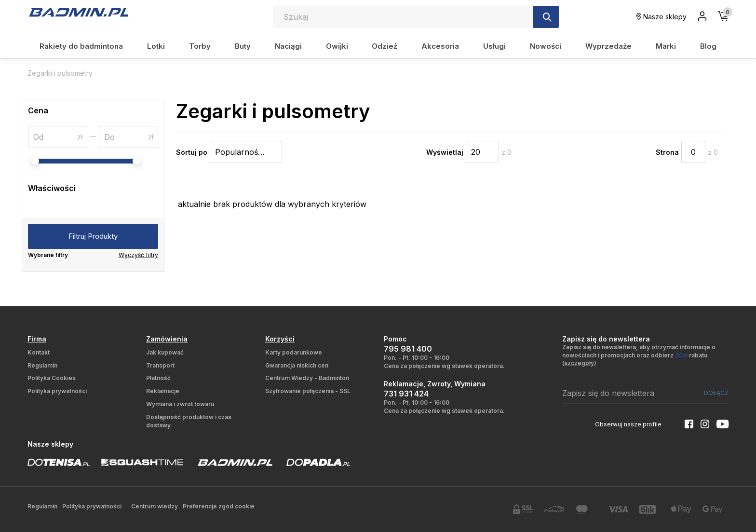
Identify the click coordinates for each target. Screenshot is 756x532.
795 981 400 (408, 349)
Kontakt (39, 352)
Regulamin (42, 365)
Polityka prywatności (57, 391)
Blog (708, 46)
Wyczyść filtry (138, 255)
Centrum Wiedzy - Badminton (307, 378)
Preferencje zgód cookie (219, 506)
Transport (160, 365)
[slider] (35, 161)
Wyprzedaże (608, 46)
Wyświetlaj (445, 152)
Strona (667, 152)
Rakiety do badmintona (81, 46)
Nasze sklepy (661, 17)
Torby (200, 46)
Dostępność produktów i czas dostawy (189, 421)
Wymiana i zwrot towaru (180, 404)
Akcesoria (440, 46)
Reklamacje (163, 391)
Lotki (156, 46)
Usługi (494, 46)
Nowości (546, 46)
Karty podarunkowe (294, 352)
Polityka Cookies (52, 378)
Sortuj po (192, 152)
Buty (243, 46)
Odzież (385, 46)
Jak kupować (165, 352)
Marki (666, 46)
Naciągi (288, 46)
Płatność (158, 378)
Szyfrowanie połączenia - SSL (308, 391)
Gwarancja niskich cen (297, 365)
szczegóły (579, 363)
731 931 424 (406, 394)
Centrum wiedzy (155, 506)
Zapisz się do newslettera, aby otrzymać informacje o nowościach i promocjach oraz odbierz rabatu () (639, 355)
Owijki (337, 46)
